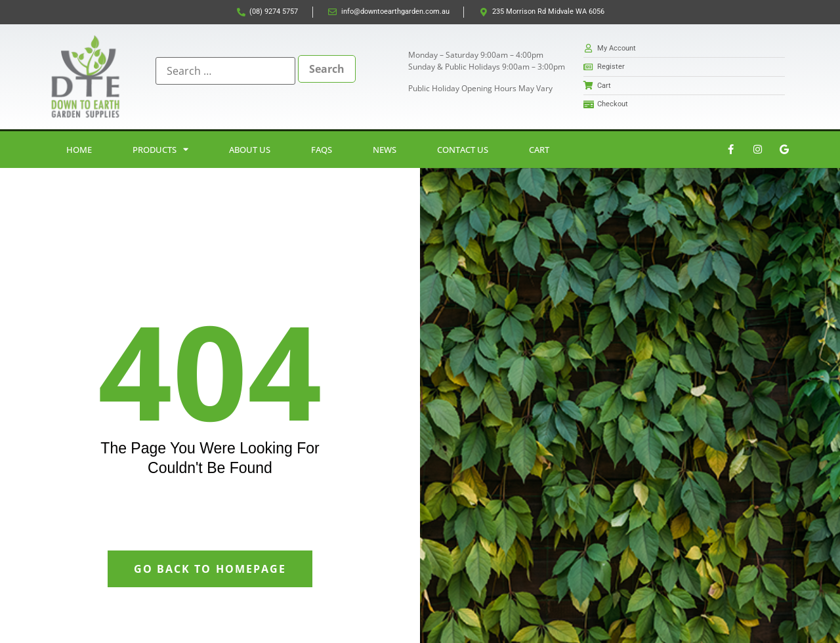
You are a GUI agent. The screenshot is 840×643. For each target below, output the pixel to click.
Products (160, 149)
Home (79, 150)
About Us (250, 150)
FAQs (322, 150)
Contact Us (463, 150)
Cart (539, 150)
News (385, 150)
